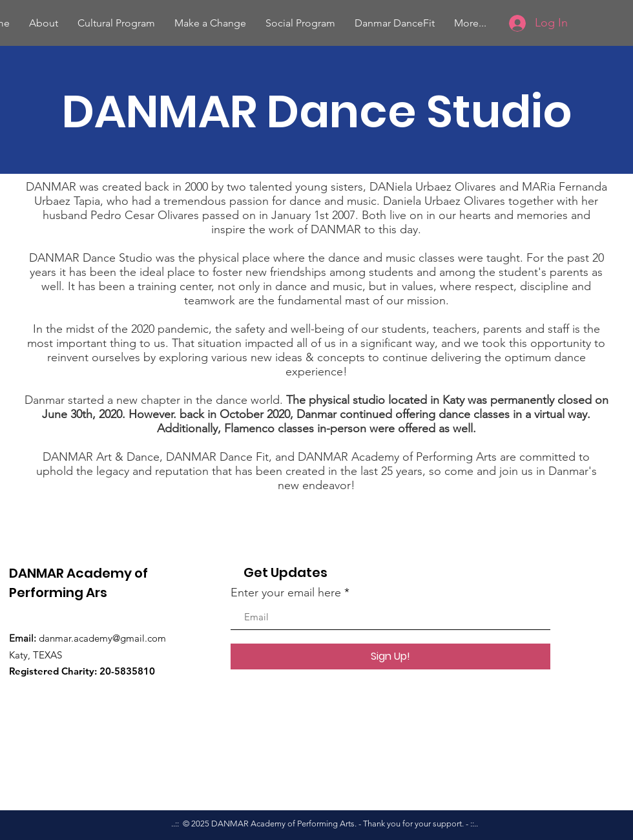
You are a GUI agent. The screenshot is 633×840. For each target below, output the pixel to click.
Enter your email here (286, 593)
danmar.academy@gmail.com (102, 638)
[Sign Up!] (390, 656)
